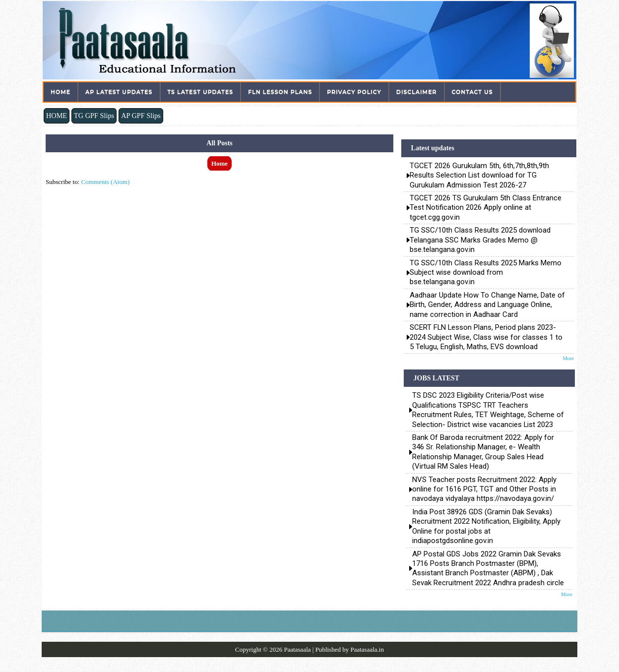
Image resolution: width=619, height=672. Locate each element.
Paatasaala (297, 649)
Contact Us (472, 92)
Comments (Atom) (106, 182)
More (568, 358)
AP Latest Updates (119, 92)
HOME (57, 116)
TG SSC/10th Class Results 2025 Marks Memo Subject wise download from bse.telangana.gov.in (486, 273)
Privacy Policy (354, 92)
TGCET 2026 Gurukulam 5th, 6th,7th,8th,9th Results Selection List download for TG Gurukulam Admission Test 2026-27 (479, 175)
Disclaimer (417, 92)
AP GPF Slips (141, 116)
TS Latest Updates (201, 92)
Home (61, 92)
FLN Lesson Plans (280, 92)
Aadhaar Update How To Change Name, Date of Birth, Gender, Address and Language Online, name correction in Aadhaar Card (487, 305)
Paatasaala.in (367, 649)
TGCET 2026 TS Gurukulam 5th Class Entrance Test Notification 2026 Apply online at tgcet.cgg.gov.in (486, 208)
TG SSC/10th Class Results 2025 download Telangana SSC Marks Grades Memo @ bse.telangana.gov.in (480, 240)
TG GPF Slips (94, 116)
